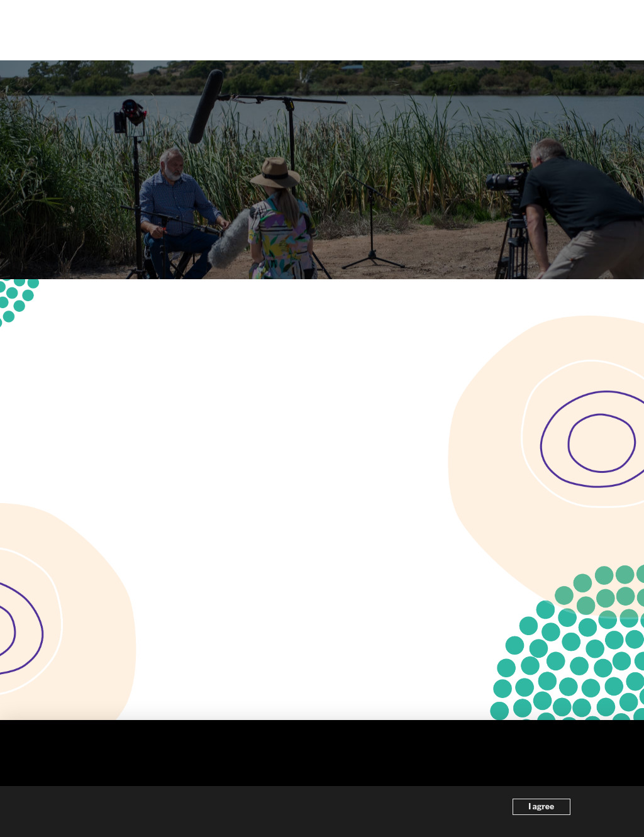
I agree (541, 807)
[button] (614, 30)
